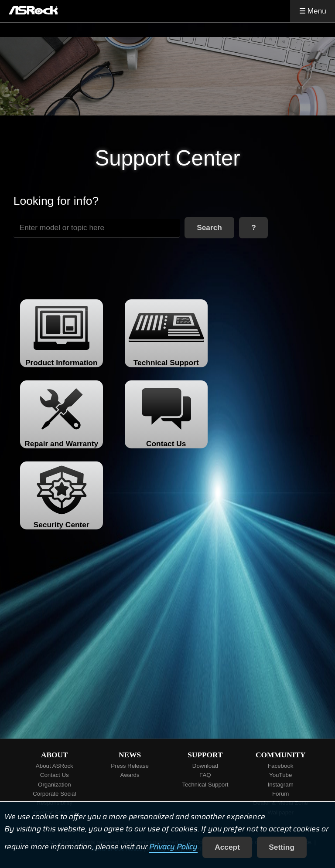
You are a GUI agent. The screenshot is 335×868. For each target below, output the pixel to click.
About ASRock (55, 766)
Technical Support (205, 785)
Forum (281, 794)
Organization (55, 785)
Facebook (281, 766)
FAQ (205, 775)
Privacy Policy (173, 847)
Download (205, 766)
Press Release (130, 766)
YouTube (280, 775)
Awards (130, 775)
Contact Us (55, 775)
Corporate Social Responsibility (54, 798)
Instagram (281, 785)
